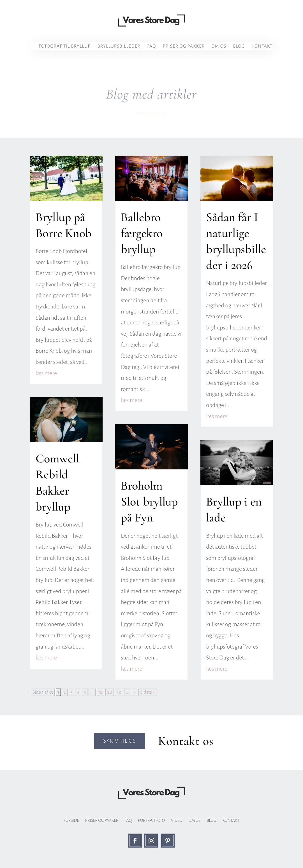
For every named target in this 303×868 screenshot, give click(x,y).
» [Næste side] (135, 692)
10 (101, 692)
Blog (239, 46)
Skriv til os (119, 741)
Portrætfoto (151, 820)
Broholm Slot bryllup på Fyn (149, 502)
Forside (71, 820)
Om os (219, 46)
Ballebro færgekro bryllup (142, 233)
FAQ (152, 46)
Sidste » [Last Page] (147, 692)
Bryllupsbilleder (119, 46)
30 (119, 692)
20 (110, 692)
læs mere (46, 373)
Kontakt (262, 46)
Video (177, 820)
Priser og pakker (184, 46)
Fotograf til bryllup (65, 46)
